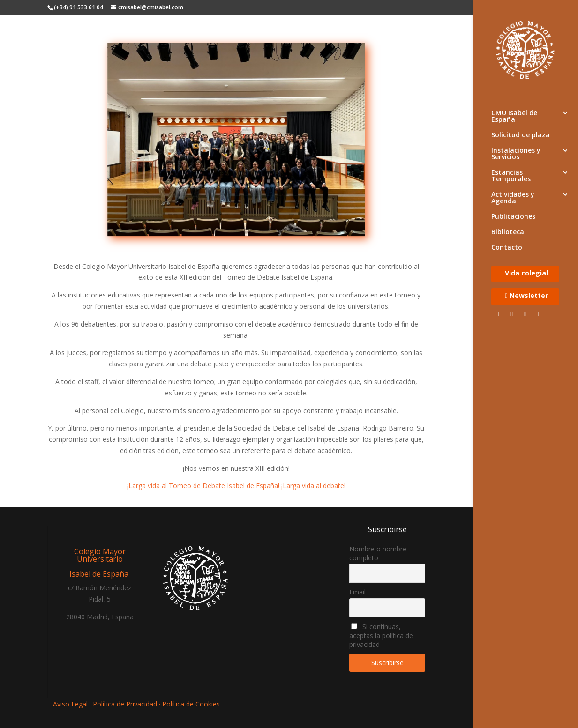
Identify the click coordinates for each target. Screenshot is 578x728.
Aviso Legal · (73, 704)
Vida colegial (526, 274)
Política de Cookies (191, 704)
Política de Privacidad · (127, 704)
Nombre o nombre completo (378, 553)
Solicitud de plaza (521, 135)
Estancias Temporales (511, 176)
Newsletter (526, 296)
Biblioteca (508, 232)
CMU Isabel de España (514, 117)
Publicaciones (513, 217)
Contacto (507, 248)
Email (357, 592)
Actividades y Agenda (513, 198)
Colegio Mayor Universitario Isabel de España (100, 563)
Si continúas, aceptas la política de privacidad (381, 635)
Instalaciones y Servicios (516, 154)
